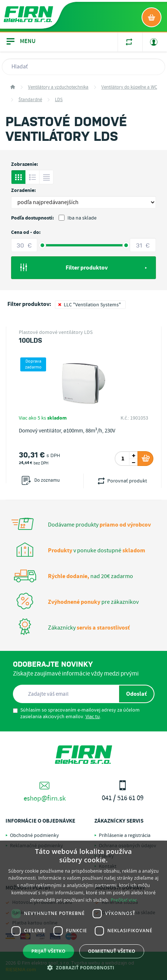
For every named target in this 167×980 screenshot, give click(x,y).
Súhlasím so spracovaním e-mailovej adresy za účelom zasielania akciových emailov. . (76, 713)
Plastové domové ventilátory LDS (56, 332)
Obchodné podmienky (34, 835)
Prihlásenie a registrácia (125, 835)
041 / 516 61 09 (123, 792)
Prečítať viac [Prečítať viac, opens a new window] (124, 900)
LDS (59, 100)
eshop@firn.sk (45, 792)
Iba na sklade (78, 218)
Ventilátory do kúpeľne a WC (129, 87)
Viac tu (93, 717)
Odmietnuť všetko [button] (112, 951)
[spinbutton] (123, 459)
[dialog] (83, 910)
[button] (83, 967)
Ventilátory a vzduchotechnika (58, 87)
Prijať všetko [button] (48, 951)
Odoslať (136, 694)
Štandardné (30, 100)
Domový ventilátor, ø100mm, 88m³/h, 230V (67, 431)
